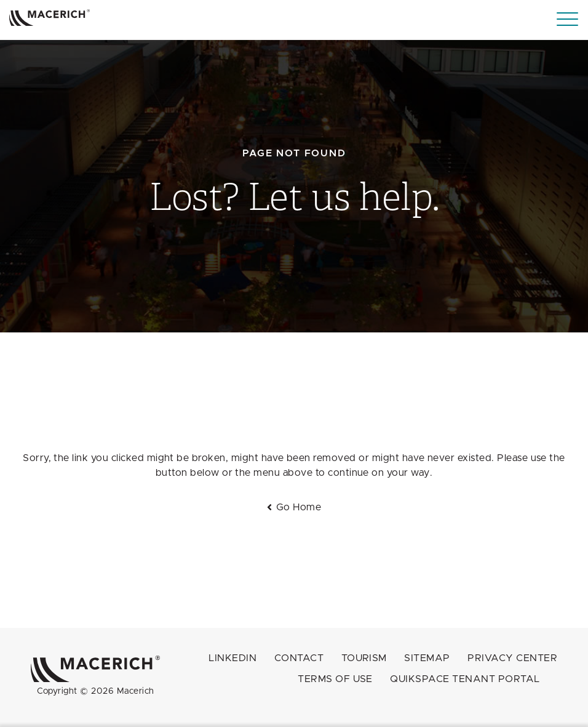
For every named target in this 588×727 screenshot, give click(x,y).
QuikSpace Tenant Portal (465, 679)
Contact (299, 658)
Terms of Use (335, 679)
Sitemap (427, 658)
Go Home (299, 507)
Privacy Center (512, 658)
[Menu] (567, 19)
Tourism (364, 658)
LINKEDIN (232, 658)
